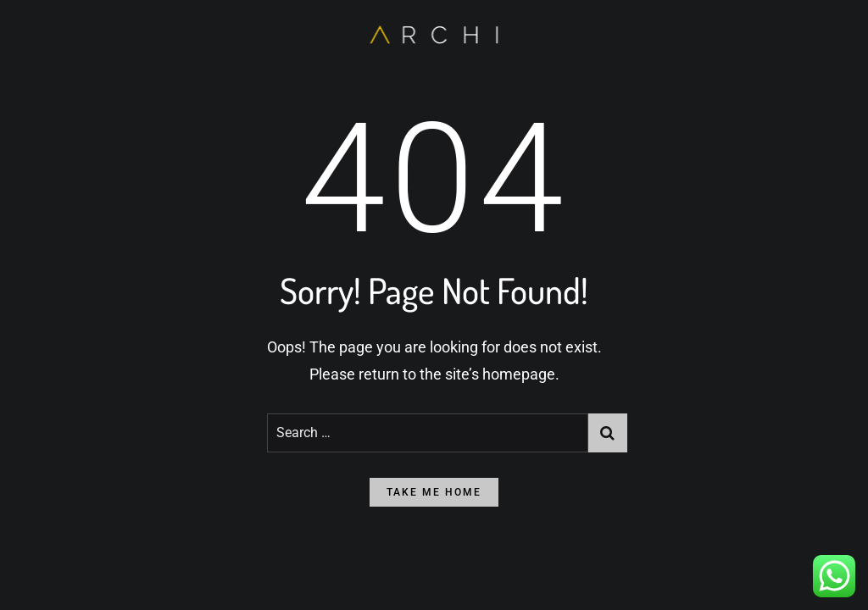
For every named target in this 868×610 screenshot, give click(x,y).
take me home (434, 492)
